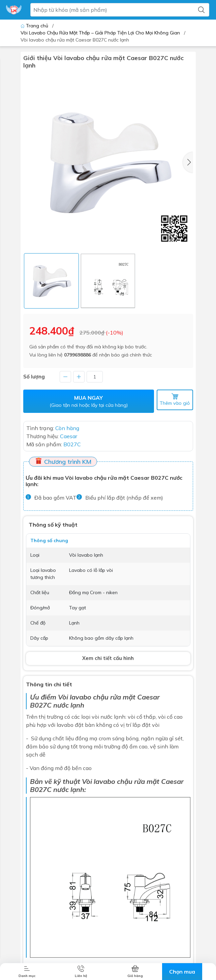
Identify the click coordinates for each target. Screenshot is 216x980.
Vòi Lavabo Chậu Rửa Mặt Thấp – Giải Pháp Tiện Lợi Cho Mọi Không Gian (100, 33)
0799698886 (78, 355)
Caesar (172, 781)
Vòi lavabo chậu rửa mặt (97, 697)
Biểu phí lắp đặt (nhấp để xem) (124, 498)
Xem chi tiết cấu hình (108, 658)
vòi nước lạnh (109, 717)
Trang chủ (35, 26)
